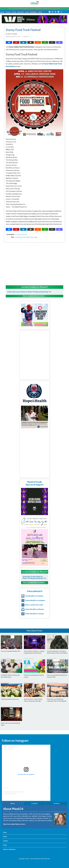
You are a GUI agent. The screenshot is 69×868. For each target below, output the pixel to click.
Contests (34, 803)
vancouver (24, 235)
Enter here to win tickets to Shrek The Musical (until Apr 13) (29, 292)
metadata (35, 233)
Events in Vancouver (9, 849)
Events (14, 12)
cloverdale (18, 237)
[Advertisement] (34, 263)
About (2, 12)
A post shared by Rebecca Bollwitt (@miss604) (26, 798)
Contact (8, 12)
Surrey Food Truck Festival (23, 30)
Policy (5, 845)
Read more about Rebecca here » (15, 824)
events (23, 237)
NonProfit (21, 12)
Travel (40, 12)
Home (5, 832)
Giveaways (33, 12)
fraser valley (34, 237)
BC (16, 235)
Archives (56, 803)
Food (27, 12)
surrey (19, 235)
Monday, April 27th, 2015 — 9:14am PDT (18, 37)
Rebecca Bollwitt (12, 34)
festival (28, 237)
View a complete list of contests (34, 296)
